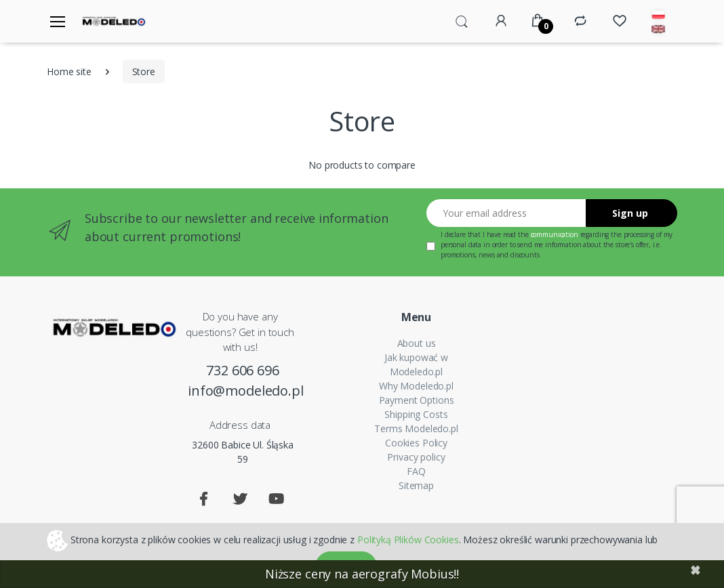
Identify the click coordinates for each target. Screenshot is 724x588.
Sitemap (416, 485)
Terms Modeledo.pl (416, 428)
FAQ (416, 471)
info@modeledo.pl (243, 391)
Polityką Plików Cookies (408, 539)
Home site (69, 71)
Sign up (630, 213)
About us (417, 343)
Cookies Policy (416, 443)
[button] (462, 20)
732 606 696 (242, 370)
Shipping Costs (416, 414)
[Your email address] (506, 213)
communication (555, 234)
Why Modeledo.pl (416, 386)
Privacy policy (416, 457)
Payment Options (417, 400)
